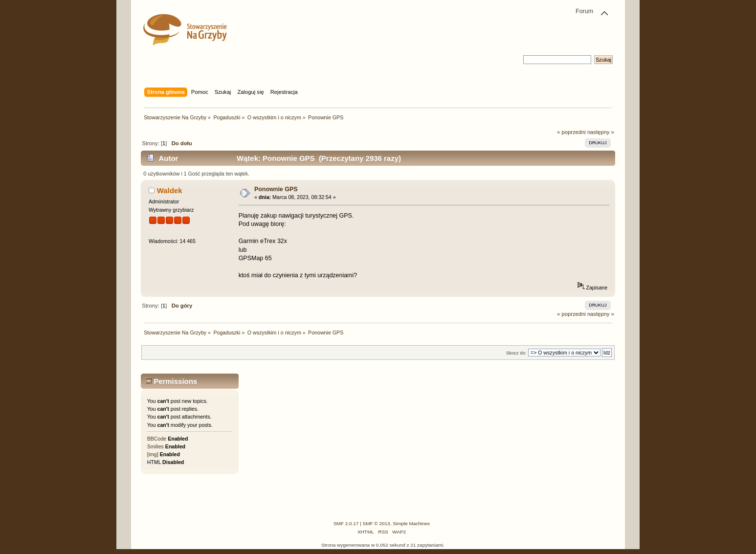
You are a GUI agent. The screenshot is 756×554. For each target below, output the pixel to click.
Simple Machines (411, 523)
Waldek (170, 190)
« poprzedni (571, 132)
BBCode (157, 439)
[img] (153, 454)
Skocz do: (516, 353)
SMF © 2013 (377, 523)
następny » (601, 132)
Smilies (156, 446)
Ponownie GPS (276, 189)
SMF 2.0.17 (346, 523)
